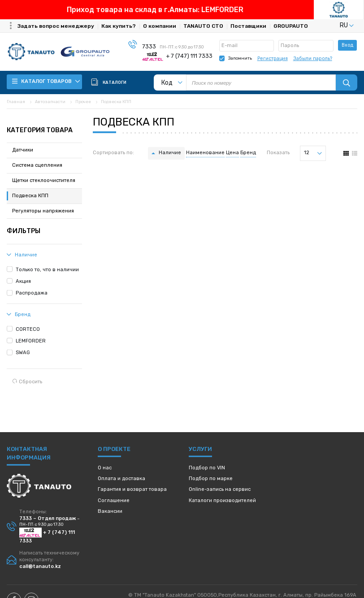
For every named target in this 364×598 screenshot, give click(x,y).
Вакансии (110, 511)
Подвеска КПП (116, 102)
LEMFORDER (31, 341)
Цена (232, 153)
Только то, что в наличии (47, 270)
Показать (278, 153)
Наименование (205, 153)
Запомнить (240, 58)
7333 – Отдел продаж (48, 518)
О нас (105, 468)
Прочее (83, 102)
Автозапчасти (50, 102)
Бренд (248, 153)
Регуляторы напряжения (43, 211)
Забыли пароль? (313, 58)
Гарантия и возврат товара (132, 489)
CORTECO (28, 329)
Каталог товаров (46, 81)
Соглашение (114, 500)
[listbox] (336, 25)
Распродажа (32, 293)
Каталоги (222, 500)
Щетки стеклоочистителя (44, 180)
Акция (23, 281)
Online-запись (220, 489)
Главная (16, 102)
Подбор (207, 468)
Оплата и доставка (121, 479)
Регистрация (273, 58)
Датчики (23, 150)
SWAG (23, 353)
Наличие (170, 153)
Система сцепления (37, 165)
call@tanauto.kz (40, 566)
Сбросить (27, 382)
